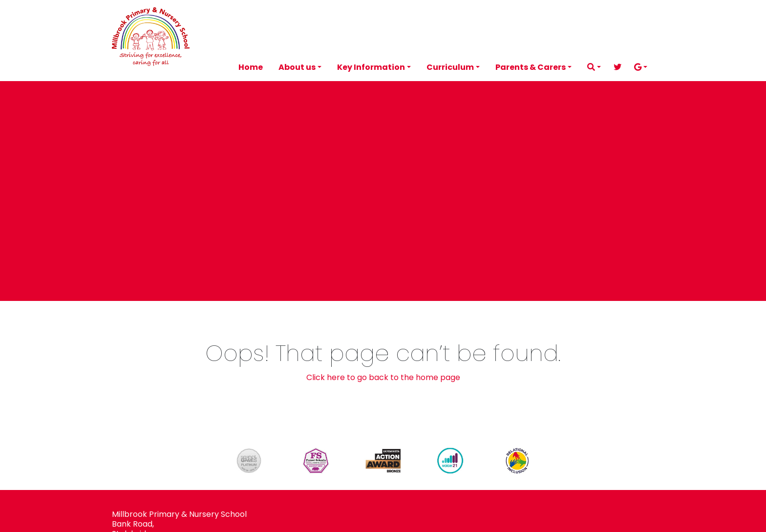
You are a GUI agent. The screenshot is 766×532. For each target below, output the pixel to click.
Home (251, 67)
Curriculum (450, 67)
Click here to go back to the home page (383, 377)
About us (297, 67)
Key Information (371, 67)
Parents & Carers (531, 67)
